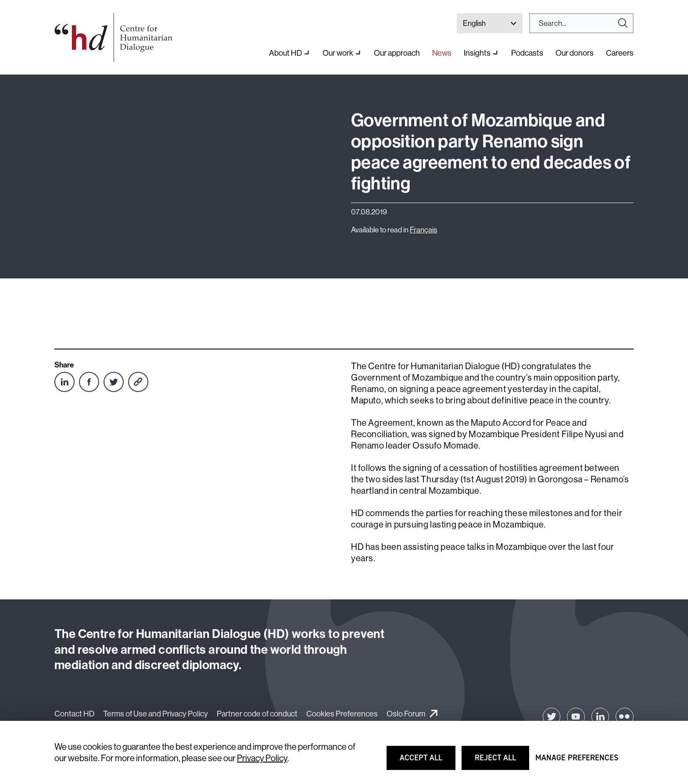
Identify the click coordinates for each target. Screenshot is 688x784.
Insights (477, 53)
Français (423, 230)
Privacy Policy (262, 758)
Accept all (427, 762)
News (442, 53)
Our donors (575, 53)
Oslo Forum (406, 714)
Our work (338, 53)
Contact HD (74, 714)
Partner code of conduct (257, 714)
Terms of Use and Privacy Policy (156, 714)
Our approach (397, 53)
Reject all (502, 762)
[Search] (578, 23)
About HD (285, 53)
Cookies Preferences (342, 714)
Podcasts (527, 53)
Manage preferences (577, 762)
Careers (620, 53)
